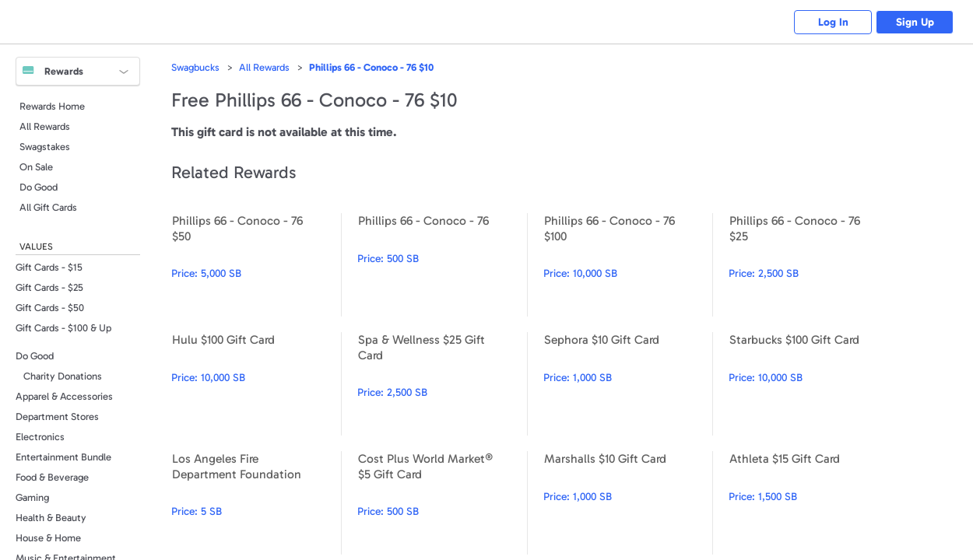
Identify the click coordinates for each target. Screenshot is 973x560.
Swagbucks (195, 67)
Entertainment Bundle (63, 457)
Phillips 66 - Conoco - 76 (442, 265)
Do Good (39, 187)
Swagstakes (45, 147)
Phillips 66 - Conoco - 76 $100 (628, 265)
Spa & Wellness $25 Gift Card (442, 384)
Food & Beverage (52, 477)
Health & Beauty (51, 518)
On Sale (36, 167)
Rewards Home (52, 106)
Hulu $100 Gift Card (256, 384)
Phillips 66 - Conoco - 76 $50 (256, 265)
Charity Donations (63, 376)
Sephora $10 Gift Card (628, 384)
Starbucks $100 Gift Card (813, 384)
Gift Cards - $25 (49, 287)
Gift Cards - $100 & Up (63, 328)
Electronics (40, 437)
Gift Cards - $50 (50, 308)
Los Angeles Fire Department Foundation (256, 503)
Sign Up (915, 22)
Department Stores (57, 416)
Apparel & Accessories (64, 396)
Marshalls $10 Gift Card (628, 503)
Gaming (32, 497)
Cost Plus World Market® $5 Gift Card (442, 503)
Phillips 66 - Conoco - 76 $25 (813, 265)
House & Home (48, 538)
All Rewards (45, 126)
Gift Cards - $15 (49, 267)
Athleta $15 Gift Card (813, 503)
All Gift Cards (48, 207)
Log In (833, 22)
